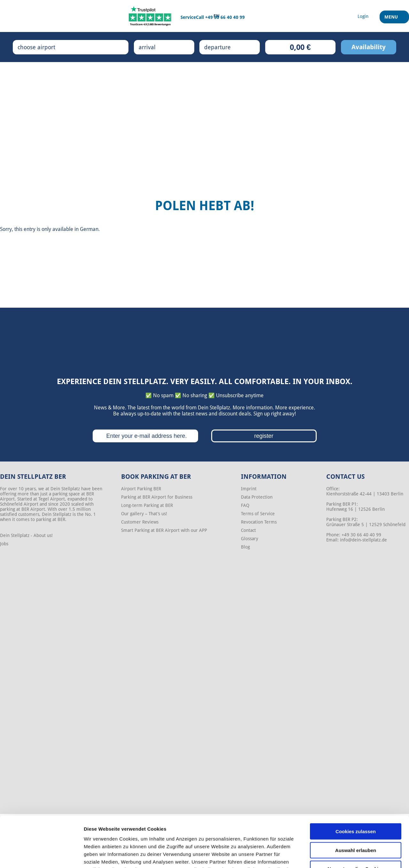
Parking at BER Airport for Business (157, 497)
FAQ (245, 505)
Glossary (250, 539)
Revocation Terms (259, 522)
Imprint (249, 489)
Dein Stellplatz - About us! (26, 535)
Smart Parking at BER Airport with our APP (164, 530)
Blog (245, 547)
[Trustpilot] (150, 16)
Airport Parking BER (141, 489)
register (264, 436)
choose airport (43, 47)
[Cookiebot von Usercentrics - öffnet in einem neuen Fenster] (41, 856)
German (89, 229)
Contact (248, 530)
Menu (392, 19)
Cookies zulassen (356, 784)
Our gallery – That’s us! (144, 514)
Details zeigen (340, 855)
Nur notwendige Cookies (356, 821)
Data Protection (257, 497)
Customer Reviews (140, 522)
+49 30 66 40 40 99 (225, 17)
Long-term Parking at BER (147, 505)
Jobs (4, 544)
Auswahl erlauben (356, 803)
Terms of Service (258, 514)
